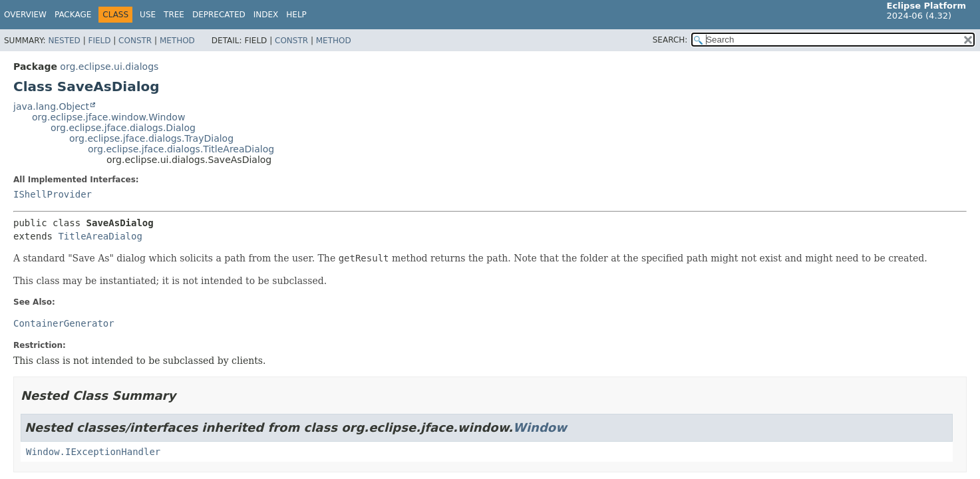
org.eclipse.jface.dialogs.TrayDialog (151, 138)
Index (266, 15)
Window (540, 427)
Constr (135, 41)
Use (148, 15)
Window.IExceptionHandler (93, 452)
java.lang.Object (51, 106)
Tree (174, 15)
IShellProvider (53, 194)
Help (296, 15)
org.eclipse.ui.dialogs (109, 67)
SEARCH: (670, 40)
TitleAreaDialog (100, 236)
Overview (25, 15)
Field (99, 41)
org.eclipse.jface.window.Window (108, 117)
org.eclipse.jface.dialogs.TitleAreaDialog (181, 149)
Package (73, 15)
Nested (64, 41)
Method (177, 41)
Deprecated (219, 15)
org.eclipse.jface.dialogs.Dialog (123, 128)
